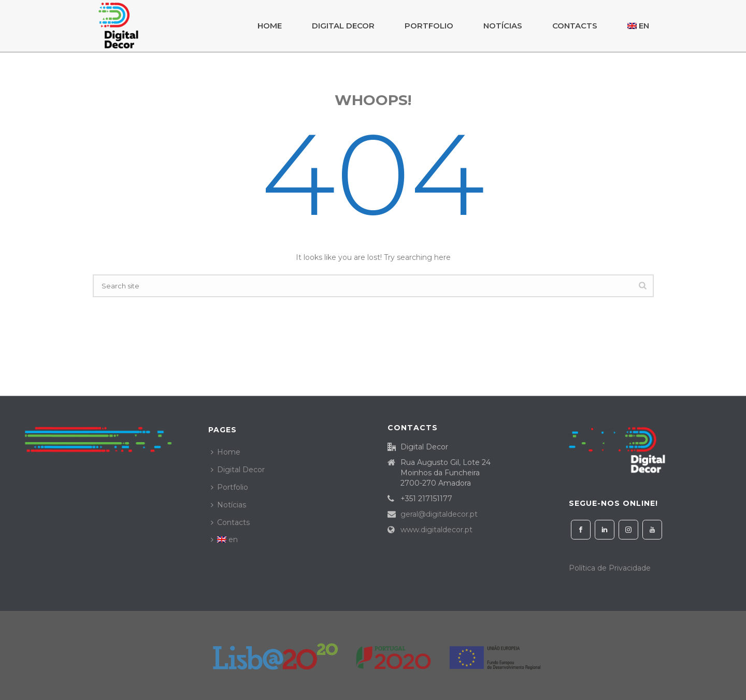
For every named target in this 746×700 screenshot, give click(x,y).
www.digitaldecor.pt (436, 530)
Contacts (575, 26)
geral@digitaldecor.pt (439, 514)
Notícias (503, 26)
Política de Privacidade (610, 568)
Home (270, 26)
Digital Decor (343, 26)
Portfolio (429, 26)
